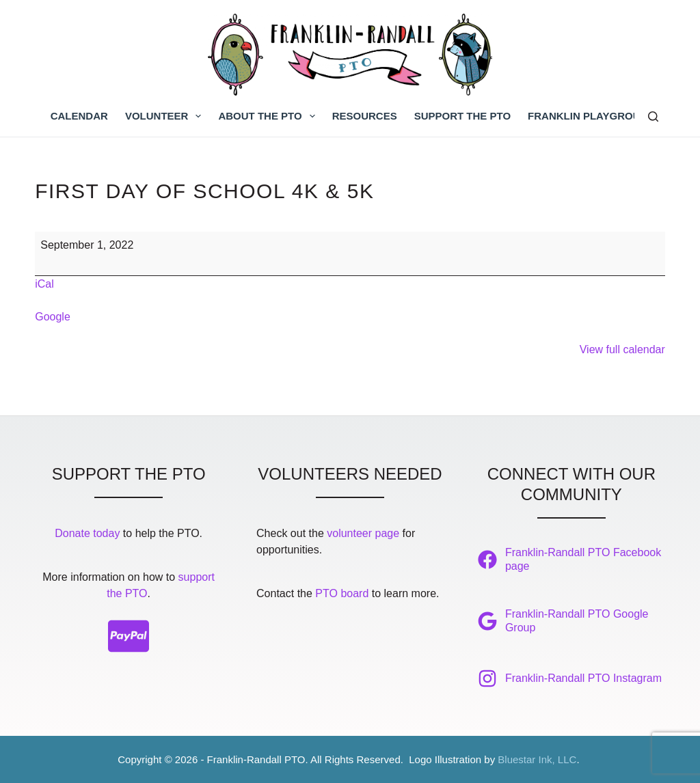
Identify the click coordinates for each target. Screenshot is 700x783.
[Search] (653, 116)
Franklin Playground (591, 116)
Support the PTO (462, 116)
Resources (365, 116)
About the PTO (269, 116)
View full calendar (622, 349)
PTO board (342, 593)
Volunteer (166, 116)
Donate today (87, 533)
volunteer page (363, 533)
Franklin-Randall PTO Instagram (583, 678)
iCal (44, 284)
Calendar (79, 116)
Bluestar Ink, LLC (537, 759)
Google (53, 317)
